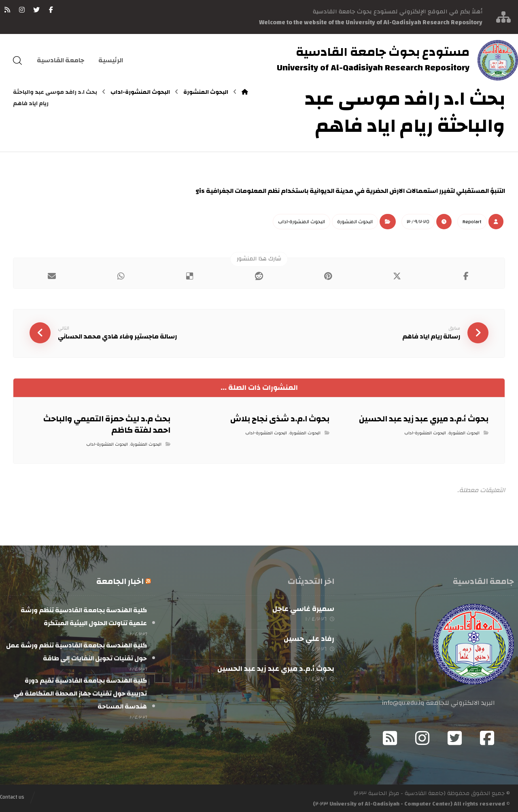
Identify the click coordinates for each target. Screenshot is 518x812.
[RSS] (7, 10)
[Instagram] (422, 737)
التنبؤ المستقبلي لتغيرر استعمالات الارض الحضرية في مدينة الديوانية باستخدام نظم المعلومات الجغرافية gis (350, 191)
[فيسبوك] (51, 10)
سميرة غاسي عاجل (303, 608)
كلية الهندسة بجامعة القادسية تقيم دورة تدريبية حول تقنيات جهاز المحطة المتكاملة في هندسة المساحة (80, 692)
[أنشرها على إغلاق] (397, 276)
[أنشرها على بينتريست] (328, 276)
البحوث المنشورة (355, 221)
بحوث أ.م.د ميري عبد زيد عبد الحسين (276, 668)
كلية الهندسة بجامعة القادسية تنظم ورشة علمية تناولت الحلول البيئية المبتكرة (84, 616)
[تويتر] (36, 10)
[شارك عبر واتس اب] (121, 276)
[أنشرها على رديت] (259, 276)
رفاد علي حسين (309, 638)
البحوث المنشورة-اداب (301, 221)
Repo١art (472, 221)
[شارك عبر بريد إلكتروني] (52, 276)
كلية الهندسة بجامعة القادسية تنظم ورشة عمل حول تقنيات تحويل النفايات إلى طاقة (76, 651)
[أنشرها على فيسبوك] (466, 276)
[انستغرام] (22, 10)
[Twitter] (455, 737)
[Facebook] (487, 737)
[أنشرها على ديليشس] (190, 276)
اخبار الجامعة (120, 580)
